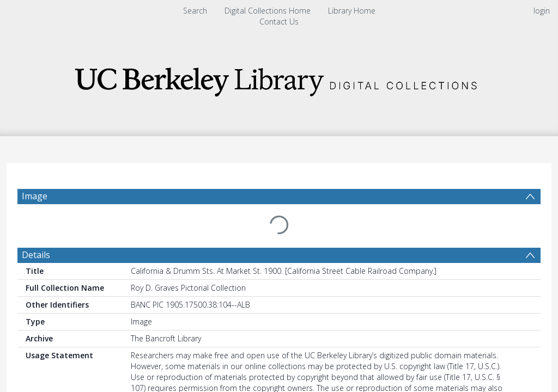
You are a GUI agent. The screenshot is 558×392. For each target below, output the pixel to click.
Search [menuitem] (195, 11)
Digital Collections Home (268, 11)
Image (35, 196)
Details (36, 229)
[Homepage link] (279, 79)
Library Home (352, 11)
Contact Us (279, 22)
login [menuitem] (542, 11)
